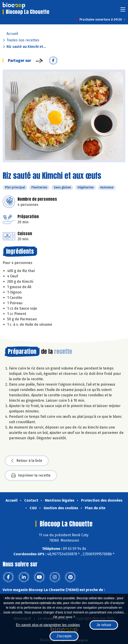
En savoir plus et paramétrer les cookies (48, 625)
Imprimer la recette (31, 475)
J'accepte (64, 636)
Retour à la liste (27, 461)
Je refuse (104, 625)
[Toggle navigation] (123, 11)
